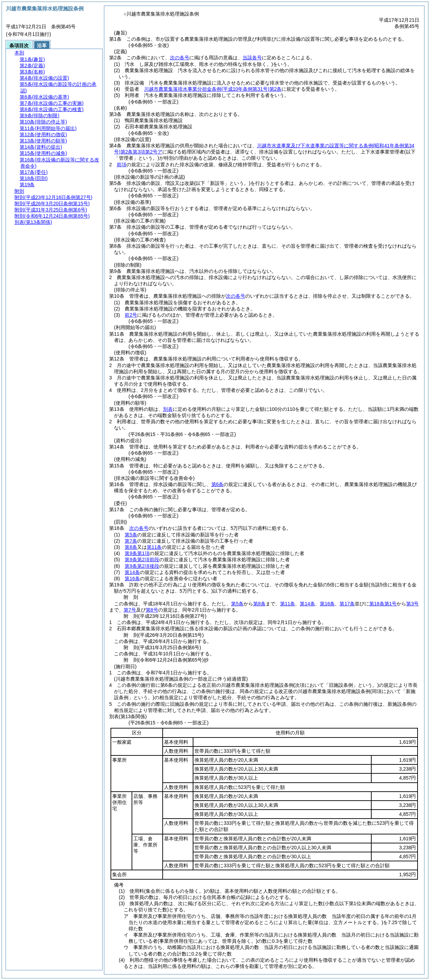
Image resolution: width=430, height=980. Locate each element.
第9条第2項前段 (142, 560)
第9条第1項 (137, 553)
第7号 (130, 610)
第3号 (412, 604)
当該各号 (252, 58)
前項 (122, 165)
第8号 (152, 610)
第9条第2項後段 (142, 566)
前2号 (131, 315)
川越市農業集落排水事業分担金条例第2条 (213, 89)
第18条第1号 (383, 604)
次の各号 (180, 58)
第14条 (132, 572)
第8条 (131, 547)
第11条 (154, 547)
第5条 (131, 535)
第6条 (218, 484)
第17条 (347, 604)
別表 (168, 409)
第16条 (132, 578)
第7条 (131, 541)
